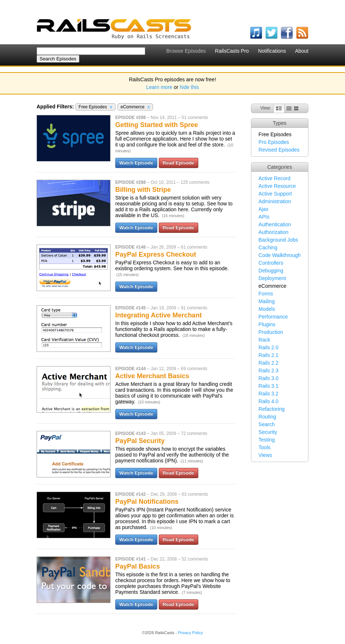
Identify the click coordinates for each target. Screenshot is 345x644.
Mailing (267, 301)
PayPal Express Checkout (156, 254)
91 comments (194, 308)
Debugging (271, 271)
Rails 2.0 (269, 347)
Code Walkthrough (280, 255)
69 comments (194, 369)
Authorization (274, 232)
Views (265, 455)
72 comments (194, 433)
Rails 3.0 (269, 378)
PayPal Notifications (147, 502)
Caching (268, 247)
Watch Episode (136, 163)
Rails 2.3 (269, 371)
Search (267, 424)
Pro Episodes (274, 142)
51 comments (195, 118)
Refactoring (272, 409)
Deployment (272, 278)
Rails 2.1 (269, 355)
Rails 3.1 (269, 386)
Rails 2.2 (269, 363)
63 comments (195, 494)
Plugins (267, 324)
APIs (264, 217)
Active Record (275, 178)
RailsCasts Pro (232, 51)
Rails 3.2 (269, 394)
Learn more (160, 87)
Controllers (271, 263)
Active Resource (277, 186)
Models (267, 309)
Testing (267, 440)
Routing (267, 417)
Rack (265, 340)
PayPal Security (140, 441)
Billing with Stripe (143, 190)
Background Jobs (278, 240)
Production (271, 332)
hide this (189, 87)
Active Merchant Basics (152, 376)
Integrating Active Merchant (158, 315)
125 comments (195, 182)
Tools (265, 447)
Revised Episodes (279, 150)
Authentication (275, 224)
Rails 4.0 (269, 401)
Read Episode (179, 163)
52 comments (195, 559)
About (302, 51)
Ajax (264, 209)
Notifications (272, 51)
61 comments (194, 247)
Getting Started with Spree (157, 125)
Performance (273, 317)
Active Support (275, 194)
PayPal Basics (138, 566)
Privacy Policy (190, 633)
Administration (275, 201)
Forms (266, 294)
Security (268, 432)
